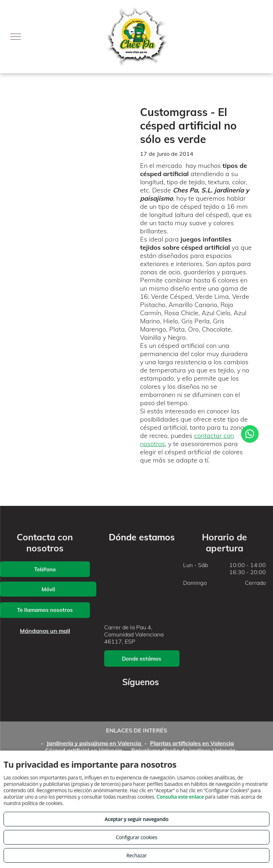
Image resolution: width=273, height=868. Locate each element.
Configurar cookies (137, 837)
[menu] (16, 37)
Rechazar (136, 855)
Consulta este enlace (180, 797)
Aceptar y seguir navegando (136, 819)
